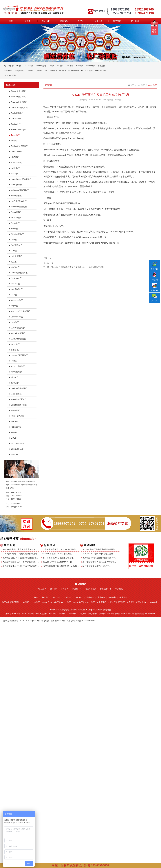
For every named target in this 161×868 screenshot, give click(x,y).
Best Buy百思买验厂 (18, 355)
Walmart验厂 (91, 66)
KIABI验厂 (14, 267)
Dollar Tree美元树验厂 (19, 108)
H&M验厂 (14, 322)
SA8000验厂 (66, 602)
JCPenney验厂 (16, 163)
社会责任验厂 (20, 71)
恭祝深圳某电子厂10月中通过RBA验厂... (21, 566)
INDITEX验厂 (15, 218)
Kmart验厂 (14, 229)
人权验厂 (112, 602)
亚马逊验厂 (8, 71)
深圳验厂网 (77, 589)
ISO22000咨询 (74, 71)
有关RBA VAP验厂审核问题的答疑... (99, 554)
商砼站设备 (119, 589)
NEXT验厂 (14, 344)
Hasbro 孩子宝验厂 (18, 130)
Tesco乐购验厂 (16, 196)
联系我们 (123, 597)
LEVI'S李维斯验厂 (17, 328)
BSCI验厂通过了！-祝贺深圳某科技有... (20, 558)
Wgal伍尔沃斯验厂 (18, 399)
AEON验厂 (14, 410)
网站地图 (107, 610)
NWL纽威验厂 (16, 289)
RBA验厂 (51, 66)
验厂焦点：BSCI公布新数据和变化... (59, 558)
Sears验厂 (14, 223)
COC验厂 (141, 85)
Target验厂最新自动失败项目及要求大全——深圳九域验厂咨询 (77, 267)
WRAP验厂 (79, 66)
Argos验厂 (14, 306)
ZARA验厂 (14, 421)
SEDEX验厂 (29, 66)
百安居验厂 (15, 350)
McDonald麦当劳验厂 (19, 190)
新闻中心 (29, 21)
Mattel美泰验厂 (16, 394)
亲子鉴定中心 (105, 589)
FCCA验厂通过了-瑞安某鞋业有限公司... (21, 554)
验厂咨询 (6, 602)
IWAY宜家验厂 (16, 372)
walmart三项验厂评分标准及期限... (58, 554)
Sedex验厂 (35, 602)
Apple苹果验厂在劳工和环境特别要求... (100, 549)
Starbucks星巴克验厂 (19, 207)
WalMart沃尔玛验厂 (18, 97)
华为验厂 (14, 141)
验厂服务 (57, 597)
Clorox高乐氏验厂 (17, 449)
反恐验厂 (31, 71)
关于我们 (135, 21)
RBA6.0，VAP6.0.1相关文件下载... (58, 562)
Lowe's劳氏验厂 (17, 317)
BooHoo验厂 (15, 278)
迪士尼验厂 (102, 66)
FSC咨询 (62, 71)
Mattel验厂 (14, 174)
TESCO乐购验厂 (17, 366)
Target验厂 (14, 135)
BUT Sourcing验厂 (18, 443)
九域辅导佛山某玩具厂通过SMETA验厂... (21, 562)
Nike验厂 (14, 377)
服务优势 (112, 597)
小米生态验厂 (15, 256)
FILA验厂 (14, 295)
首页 (11, 21)
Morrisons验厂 (16, 300)
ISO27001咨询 (100, 71)
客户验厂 (82, 21)
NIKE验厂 (14, 157)
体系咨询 (65, 589)
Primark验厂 (15, 212)
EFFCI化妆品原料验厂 (19, 273)
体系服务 (64, 21)
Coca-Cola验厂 (16, 152)
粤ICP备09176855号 (94, 610)
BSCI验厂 (19, 66)
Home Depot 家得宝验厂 (20, 179)
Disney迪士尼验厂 (17, 91)
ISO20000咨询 (87, 71)
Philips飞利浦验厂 (17, 416)
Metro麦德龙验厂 (17, 333)
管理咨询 (90, 597)
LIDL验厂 (14, 438)
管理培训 (140, 602)
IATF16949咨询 (10, 75)
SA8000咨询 (41, 66)
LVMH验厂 (14, 168)
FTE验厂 (13, 432)
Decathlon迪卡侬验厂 (19, 405)
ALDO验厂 (14, 454)
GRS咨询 (69, 66)
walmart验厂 (90, 602)
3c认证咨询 (42, 589)
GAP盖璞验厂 (16, 245)
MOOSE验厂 (15, 284)
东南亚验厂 (99, 21)
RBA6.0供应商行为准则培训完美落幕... (20, 549)
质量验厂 (40, 71)
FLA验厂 (13, 251)
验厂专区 (46, 21)
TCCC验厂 (14, 383)
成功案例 (117, 21)
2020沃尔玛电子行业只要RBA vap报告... (61, 566)
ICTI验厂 (60, 66)
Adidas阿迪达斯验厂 (18, 146)
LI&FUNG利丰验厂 (18, 201)
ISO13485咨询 (51, 71)
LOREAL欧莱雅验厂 (18, 339)
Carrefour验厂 (16, 119)
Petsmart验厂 (15, 427)
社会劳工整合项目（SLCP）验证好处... (60, 549)
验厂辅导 (54, 589)
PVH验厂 (14, 240)
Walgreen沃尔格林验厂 (19, 311)
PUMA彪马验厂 (16, 234)
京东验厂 (14, 262)
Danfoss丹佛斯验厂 (18, 388)
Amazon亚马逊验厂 (18, 102)
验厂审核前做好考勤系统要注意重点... (99, 562)
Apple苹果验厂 (16, 113)
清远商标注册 (91, 589)
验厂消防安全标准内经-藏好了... (97, 566)
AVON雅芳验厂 (16, 185)
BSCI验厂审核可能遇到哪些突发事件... (100, 558)
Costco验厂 (15, 124)
